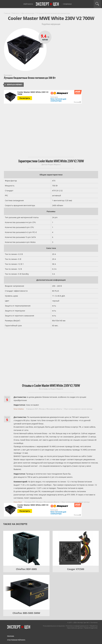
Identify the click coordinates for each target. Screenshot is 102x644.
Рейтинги (28, 4)
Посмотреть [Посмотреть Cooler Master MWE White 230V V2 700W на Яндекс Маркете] (25, 98)
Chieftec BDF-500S (26, 569)
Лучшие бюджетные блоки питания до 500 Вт (30, 78)
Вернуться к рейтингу (13, 85)
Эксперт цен (47, 4)
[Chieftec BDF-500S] (26, 548)
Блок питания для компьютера (58, 100)
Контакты (94, 622)
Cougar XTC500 (76, 569)
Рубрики (68, 4)
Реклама (11, 636)
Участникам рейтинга (16, 640)
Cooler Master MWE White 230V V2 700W (33, 93)
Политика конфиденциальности (77, 626)
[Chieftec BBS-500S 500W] (26, 592)
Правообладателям (91, 628)
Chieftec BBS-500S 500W (26, 613)
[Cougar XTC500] (76, 548)
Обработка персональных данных (82, 627)
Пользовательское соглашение (54, 626)
